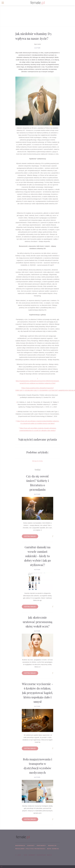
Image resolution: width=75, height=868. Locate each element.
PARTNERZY (41, 846)
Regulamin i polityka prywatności (30, 849)
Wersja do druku (38, 461)
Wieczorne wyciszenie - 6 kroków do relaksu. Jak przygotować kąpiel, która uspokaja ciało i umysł (37, 693)
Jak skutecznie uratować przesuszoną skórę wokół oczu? (38, 622)
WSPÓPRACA (20, 846)
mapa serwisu (53, 849)
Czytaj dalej (30, 536)
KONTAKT (31, 846)
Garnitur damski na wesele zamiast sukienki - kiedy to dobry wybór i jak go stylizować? (37, 556)
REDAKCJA (52, 846)
